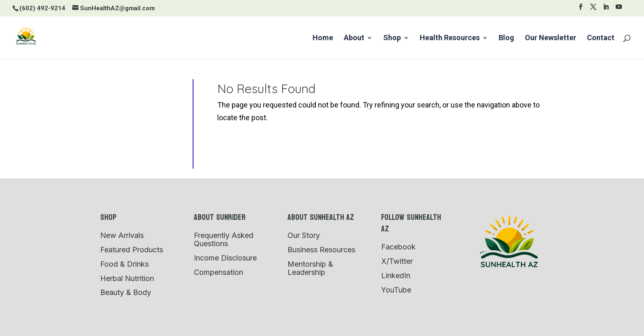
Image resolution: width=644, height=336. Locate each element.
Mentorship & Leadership (310, 268)
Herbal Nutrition (127, 278)
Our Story (304, 235)
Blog (506, 38)
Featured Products (132, 250)
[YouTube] (619, 9)
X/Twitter (397, 261)
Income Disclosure (225, 258)
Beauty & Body (126, 292)
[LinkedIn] (606, 9)
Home (323, 38)
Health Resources (450, 38)
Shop (392, 38)
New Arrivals (122, 235)
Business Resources (321, 250)
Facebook (398, 247)
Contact (601, 38)
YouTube (396, 290)
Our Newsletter (551, 38)
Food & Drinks (124, 264)
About (354, 38)
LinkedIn (396, 275)
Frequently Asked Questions (224, 239)
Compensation (218, 272)
